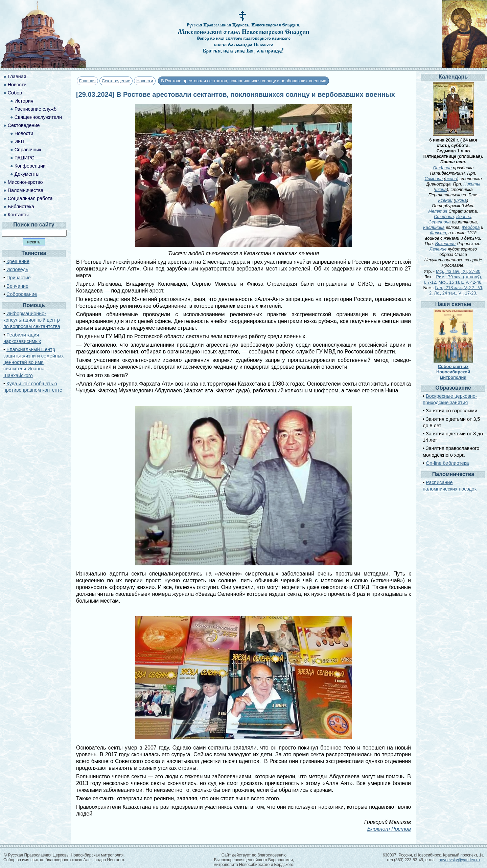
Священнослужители (38, 117)
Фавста (438, 233)
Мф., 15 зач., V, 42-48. (460, 282)
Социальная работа (30, 198)
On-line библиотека (447, 463)
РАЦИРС (25, 158)
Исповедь (17, 269)
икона (451, 179)
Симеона (434, 179)
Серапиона (440, 222)
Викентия (445, 244)
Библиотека (21, 207)
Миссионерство (25, 182)
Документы (27, 174)
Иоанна (464, 216)
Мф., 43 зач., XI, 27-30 (458, 271)
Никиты (472, 184)
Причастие (19, 278)
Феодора (471, 227)
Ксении (445, 200)
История (24, 101)
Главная (87, 81)
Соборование (22, 294)
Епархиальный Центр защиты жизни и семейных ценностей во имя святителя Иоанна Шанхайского (33, 362)
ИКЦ (19, 142)
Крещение (18, 261)
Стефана (444, 216)
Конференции (30, 166)
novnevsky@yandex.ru (459, 860)
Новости (145, 81)
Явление (438, 249)
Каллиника (434, 227)
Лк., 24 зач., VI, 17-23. (456, 293)
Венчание (17, 286)
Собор (15, 93)
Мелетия (438, 211)
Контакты (18, 215)
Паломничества (26, 190)
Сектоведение (116, 81)
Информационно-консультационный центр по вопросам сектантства (32, 320)
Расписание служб (36, 109)
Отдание (442, 168)
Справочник (28, 150)
